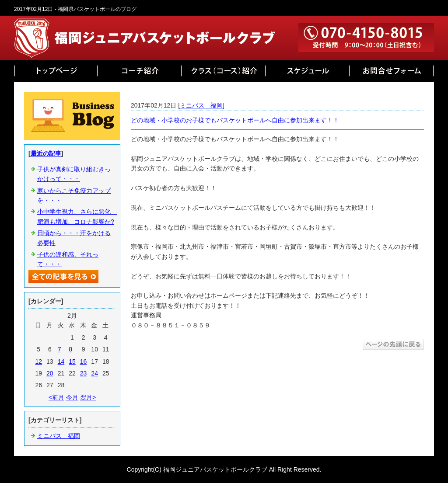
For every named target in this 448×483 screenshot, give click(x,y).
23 (84, 373)
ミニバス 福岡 (201, 105)
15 (72, 361)
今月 (72, 397)
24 (94, 373)
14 (61, 361)
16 (84, 361)
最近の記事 (46, 153)
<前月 (56, 397)
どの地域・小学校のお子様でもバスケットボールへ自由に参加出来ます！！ (235, 120)
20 (50, 373)
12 (38, 361)
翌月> (88, 397)
